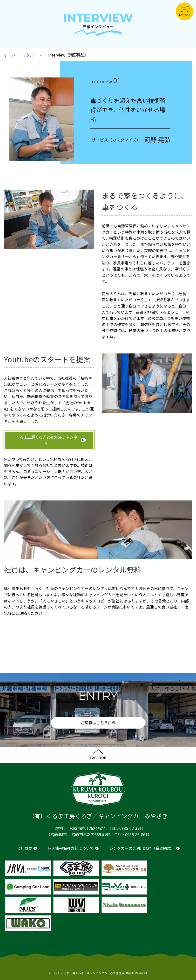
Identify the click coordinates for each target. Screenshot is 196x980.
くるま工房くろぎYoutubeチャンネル (47, 440)
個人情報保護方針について (71, 848)
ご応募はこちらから (98, 723)
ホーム (10, 55)
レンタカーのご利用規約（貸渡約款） (142, 848)
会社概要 (24, 848)
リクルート (32, 55)
